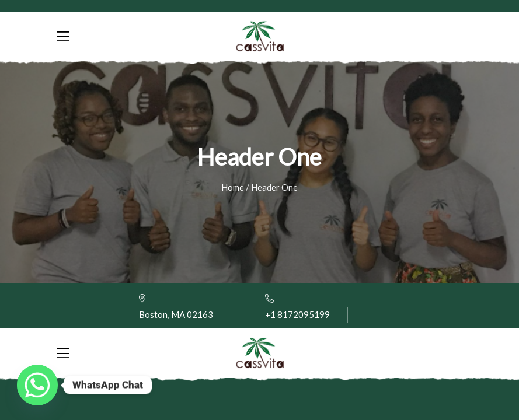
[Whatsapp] (37, 385)
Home (233, 187)
